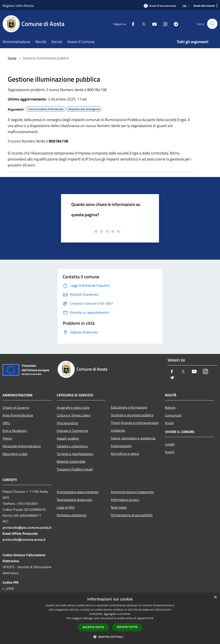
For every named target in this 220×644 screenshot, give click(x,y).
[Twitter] (142, 24)
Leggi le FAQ (66, 507)
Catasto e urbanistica (72, 446)
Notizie (170, 407)
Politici (8, 438)
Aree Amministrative (18, 415)
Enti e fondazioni (15, 431)
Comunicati (173, 415)
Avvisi (169, 423)
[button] (110, 637)
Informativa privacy (125, 500)
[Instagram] (163, 24)
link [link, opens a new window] (151, 618)
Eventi (170, 452)
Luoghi (170, 444)
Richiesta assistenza (72, 515)
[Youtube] (153, 24)
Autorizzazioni (121, 446)
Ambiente (118, 430)
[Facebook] (131, 24)
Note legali (119, 507)
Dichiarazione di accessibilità (132, 515)
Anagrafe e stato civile (73, 407)
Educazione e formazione (129, 407)
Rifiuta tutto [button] (127, 627)
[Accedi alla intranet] (204, 6)
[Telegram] (174, 24)
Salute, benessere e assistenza (133, 438)
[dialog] (110, 618)
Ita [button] (187, 6)
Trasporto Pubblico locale (75, 469)
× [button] (215, 597)
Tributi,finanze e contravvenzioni (135, 423)
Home (12, 58)
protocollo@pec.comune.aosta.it (27, 527)
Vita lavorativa (67, 423)
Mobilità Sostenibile (71, 461)
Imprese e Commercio (72, 431)
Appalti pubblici (68, 438)
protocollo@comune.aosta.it (24, 539)
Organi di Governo (16, 407)
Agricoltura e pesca (125, 454)
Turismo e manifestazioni (75, 454)
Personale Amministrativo (22, 446)
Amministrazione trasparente (132, 492)
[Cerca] (212, 24)
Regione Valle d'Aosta (18, 6)
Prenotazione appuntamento (78, 492)
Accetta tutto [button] (93, 627)
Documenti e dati (15, 454)
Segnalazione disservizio (74, 500)
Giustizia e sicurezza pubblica (132, 415)
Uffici (6, 423)
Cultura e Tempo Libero (74, 415)
